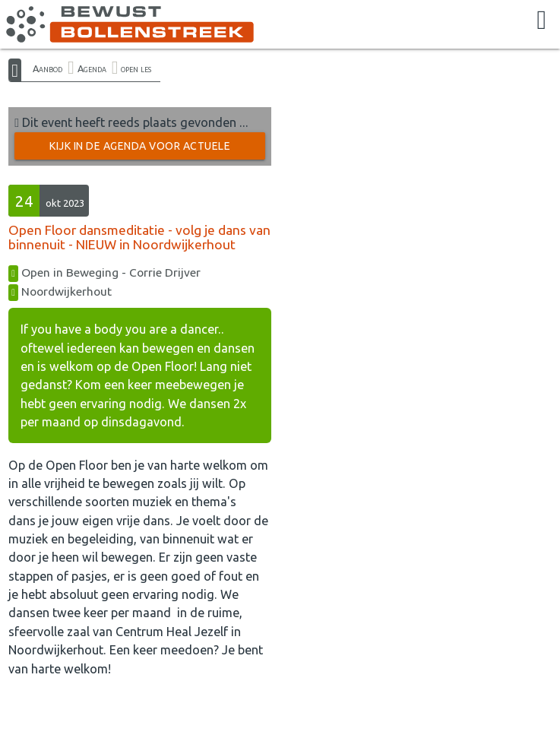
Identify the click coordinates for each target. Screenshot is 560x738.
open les (136, 68)
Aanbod (47, 68)
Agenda (92, 68)
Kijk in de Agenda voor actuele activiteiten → (140, 150)
